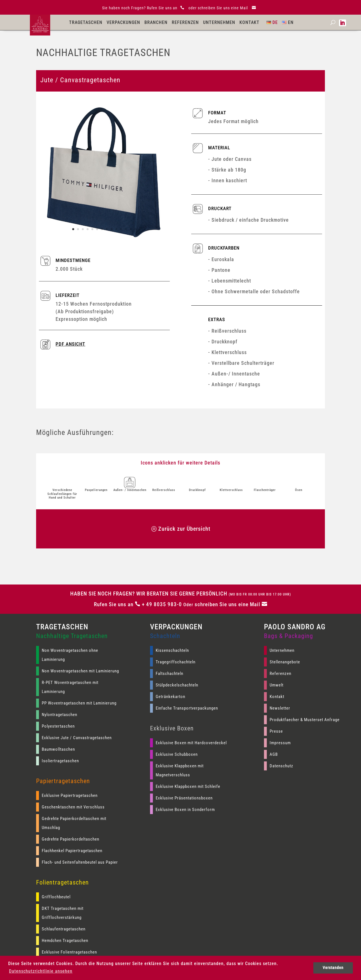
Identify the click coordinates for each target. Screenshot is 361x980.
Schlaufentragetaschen (64, 929)
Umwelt (277, 685)
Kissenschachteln (172, 650)
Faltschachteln (170, 674)
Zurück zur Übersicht (184, 529)
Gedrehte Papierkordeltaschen (71, 839)
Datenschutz (281, 766)
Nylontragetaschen (60, 715)
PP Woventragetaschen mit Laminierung (79, 703)
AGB (274, 754)
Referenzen (185, 22)
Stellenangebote (285, 662)
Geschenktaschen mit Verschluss (73, 807)
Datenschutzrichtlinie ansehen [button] (41, 971)
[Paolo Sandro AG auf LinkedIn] (343, 23)
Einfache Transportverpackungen (187, 708)
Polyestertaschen (58, 726)
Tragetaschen (86, 22)
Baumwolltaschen (58, 749)
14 (136, 229)
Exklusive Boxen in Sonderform (185, 810)
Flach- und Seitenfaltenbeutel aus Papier (80, 862)
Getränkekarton (170, 697)
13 (131, 229)
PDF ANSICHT (70, 344)
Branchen (156, 22)
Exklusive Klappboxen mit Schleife (188, 786)
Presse (276, 731)
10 (116, 229)
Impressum (280, 743)
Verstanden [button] (333, 968)
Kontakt (249, 22)
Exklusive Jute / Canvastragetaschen (77, 738)
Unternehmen (219, 22)
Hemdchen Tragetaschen (65, 941)
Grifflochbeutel (56, 897)
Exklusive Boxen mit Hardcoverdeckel (191, 743)
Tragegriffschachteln (176, 662)
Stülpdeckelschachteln (177, 685)
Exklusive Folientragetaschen (69, 952)
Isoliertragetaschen (60, 761)
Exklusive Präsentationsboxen (184, 798)
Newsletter (280, 708)
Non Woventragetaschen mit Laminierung (80, 671)
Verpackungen (123, 22)
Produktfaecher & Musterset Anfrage (305, 720)
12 (126, 229)
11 (121, 229)
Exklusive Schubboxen (177, 754)
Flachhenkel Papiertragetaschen (72, 851)
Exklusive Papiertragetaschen (70, 795)
